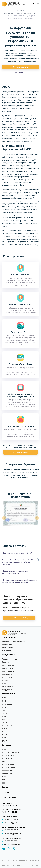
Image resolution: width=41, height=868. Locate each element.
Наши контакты (8, 687)
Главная (20, 10)
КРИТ (4, 761)
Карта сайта (35, 865)
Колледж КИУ (7, 758)
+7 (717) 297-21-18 (11, 819)
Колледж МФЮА (8, 755)
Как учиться (7, 674)
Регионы (6, 792)
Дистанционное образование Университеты (20, 13)
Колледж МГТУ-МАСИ (11, 752)
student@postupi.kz (12, 845)
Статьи (5, 787)
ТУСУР (5, 723)
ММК (4, 749)
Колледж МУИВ (8, 765)
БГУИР (5, 741)
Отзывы (5, 681)
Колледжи (6, 745)
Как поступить (8, 671)
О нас (4, 684)
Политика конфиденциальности (12, 865)
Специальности (21, 73)
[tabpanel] (20, 513)
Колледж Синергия (10, 768)
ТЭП (4, 780)
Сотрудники (7, 690)
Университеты (8, 694)
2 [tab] (21, 535)
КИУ (4, 719)
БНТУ (4, 738)
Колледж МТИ (8, 771)
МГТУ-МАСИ (7, 726)
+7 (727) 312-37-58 (11, 830)
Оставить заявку (21, 67)
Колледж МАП (8, 774)
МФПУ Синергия (9, 704)
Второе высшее (8, 665)
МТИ (4, 707)
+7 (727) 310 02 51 (11, 841)
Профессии (7, 662)
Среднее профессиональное (14, 642)
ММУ (4, 698)
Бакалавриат (7, 645)
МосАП (5, 735)
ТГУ (4, 710)
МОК (4, 777)
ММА (4, 716)
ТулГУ (5, 713)
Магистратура (8, 651)
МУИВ (4, 732)
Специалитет (8, 648)
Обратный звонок (19, 618)
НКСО (4, 783)
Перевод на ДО (8, 668)
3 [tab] (23, 535)
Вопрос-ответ (8, 677)
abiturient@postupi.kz (13, 823)
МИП (4, 701)
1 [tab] (18, 535)
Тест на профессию (10, 659)
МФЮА (5, 729)
